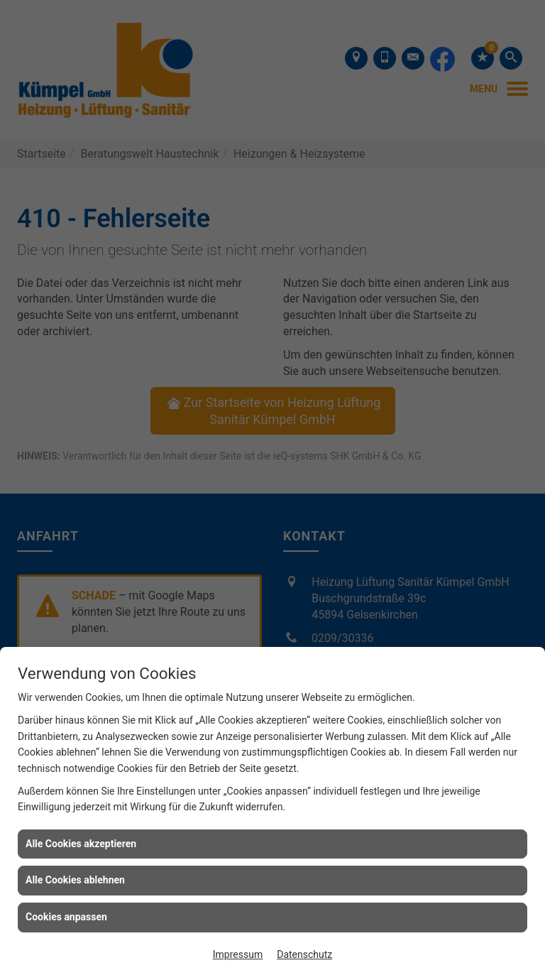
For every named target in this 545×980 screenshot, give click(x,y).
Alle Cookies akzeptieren (81, 844)
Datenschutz (304, 954)
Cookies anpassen (66, 917)
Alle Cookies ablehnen (75, 880)
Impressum (238, 954)
